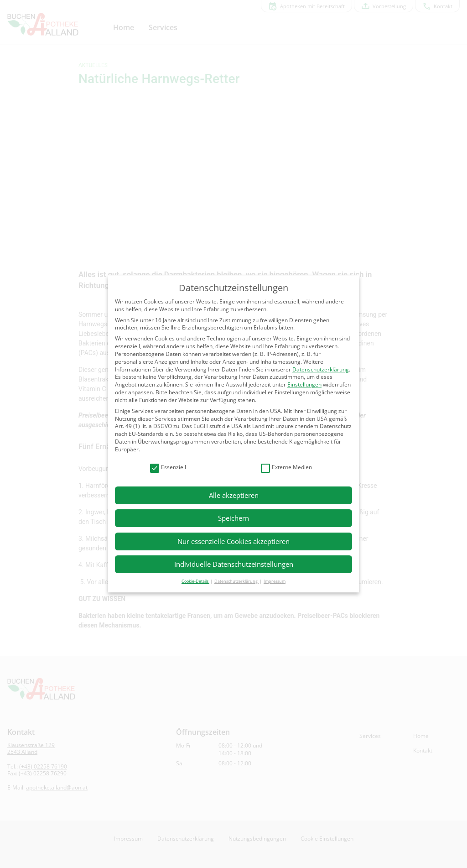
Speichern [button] (233, 518)
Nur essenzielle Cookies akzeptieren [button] (233, 541)
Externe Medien (286, 468)
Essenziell (168, 468)
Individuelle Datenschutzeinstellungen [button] (234, 564)
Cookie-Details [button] (195, 581)
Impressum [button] (275, 581)
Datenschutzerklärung (321, 369)
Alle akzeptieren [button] (234, 495)
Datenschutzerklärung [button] (236, 581)
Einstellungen (304, 384)
